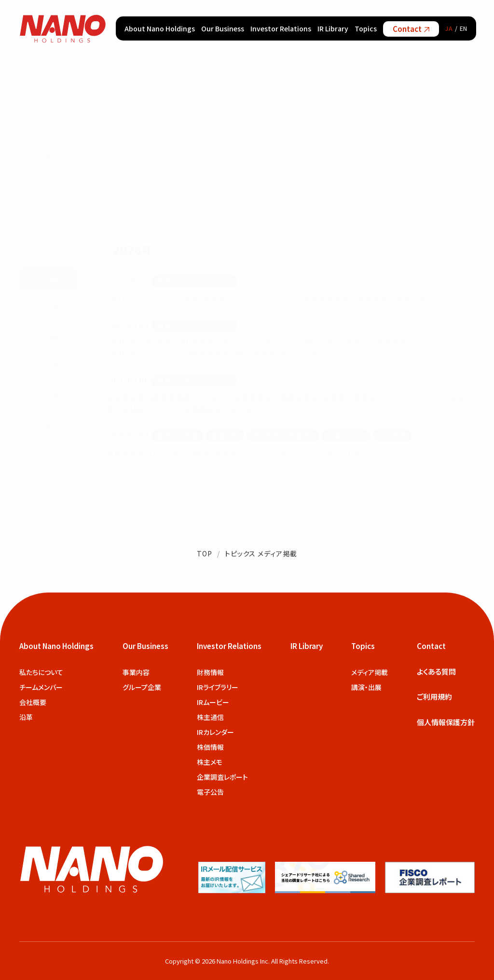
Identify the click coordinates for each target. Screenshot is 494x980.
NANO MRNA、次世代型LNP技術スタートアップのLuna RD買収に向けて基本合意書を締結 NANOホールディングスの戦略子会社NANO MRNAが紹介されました (257, 347)
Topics (366, 28)
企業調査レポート (222, 777)
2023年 (48, 366)
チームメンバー (41, 687)
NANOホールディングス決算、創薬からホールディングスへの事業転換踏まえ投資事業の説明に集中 (269, 297)
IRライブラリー (218, 687)
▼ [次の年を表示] (48, 426)
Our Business (223, 28)
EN (464, 28)
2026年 (48, 278)
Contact (411, 29)
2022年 (48, 394)
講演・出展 (366, 687)
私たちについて (41, 672)
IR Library (333, 28)
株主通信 (210, 717)
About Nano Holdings (160, 28)
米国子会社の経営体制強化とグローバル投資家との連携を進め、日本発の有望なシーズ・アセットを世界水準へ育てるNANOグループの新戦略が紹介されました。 (290, 402)
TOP (205, 553)
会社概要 (33, 702)
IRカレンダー (215, 732)
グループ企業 (142, 687)
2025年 (48, 307)
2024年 (48, 336)
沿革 (26, 717)
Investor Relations (281, 28)
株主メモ (210, 762)
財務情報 (210, 672)
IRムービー (213, 702)
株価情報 (210, 747)
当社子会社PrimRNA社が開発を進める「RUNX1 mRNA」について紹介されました (241, 451)
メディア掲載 (370, 672)
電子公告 (210, 792)
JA (449, 28)
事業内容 (136, 672)
